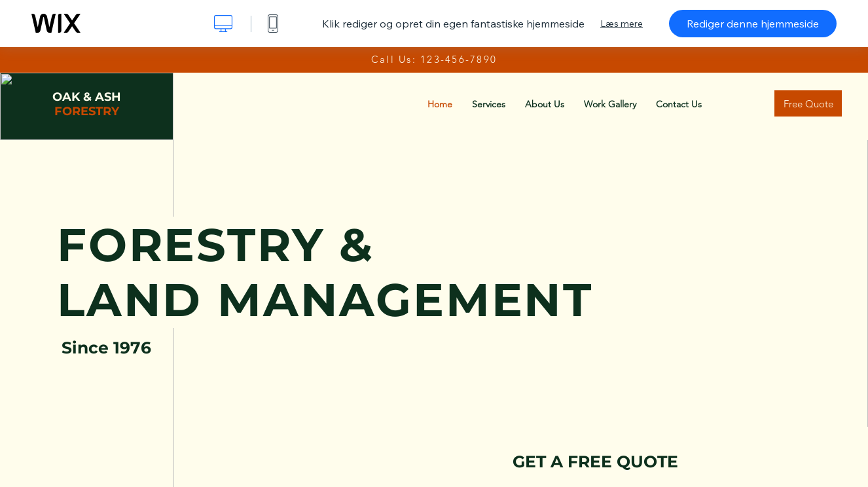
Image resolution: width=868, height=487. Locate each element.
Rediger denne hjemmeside (753, 24)
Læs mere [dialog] (622, 24)
